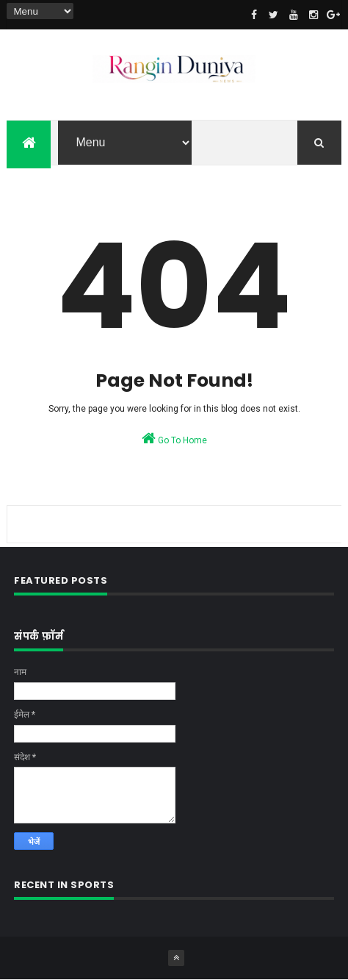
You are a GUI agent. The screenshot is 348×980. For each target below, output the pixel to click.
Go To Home (174, 438)
